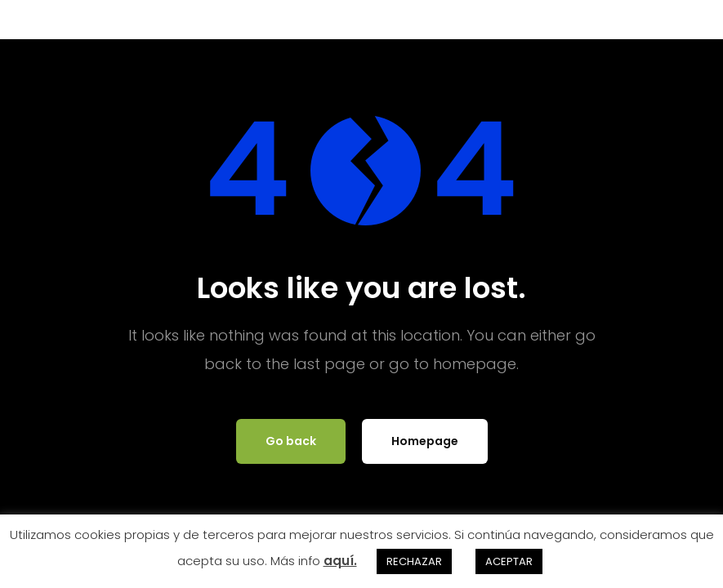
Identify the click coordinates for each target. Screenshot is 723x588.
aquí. (340, 561)
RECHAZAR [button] (414, 561)
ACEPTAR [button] (509, 561)
